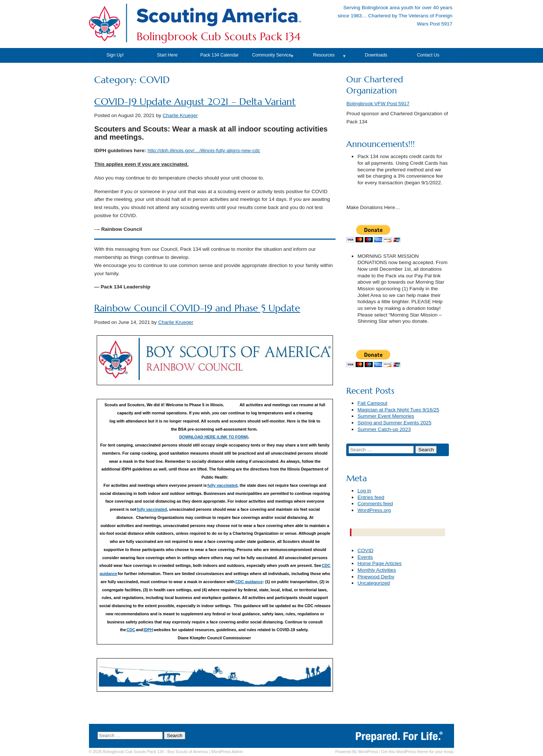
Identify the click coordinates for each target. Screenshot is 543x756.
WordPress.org (374, 510)
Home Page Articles (379, 563)
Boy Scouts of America (187, 752)
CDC (131, 630)
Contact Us (428, 55)
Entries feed (371, 497)
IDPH (148, 630)
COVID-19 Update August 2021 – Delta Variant (195, 102)
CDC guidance (249, 582)
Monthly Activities (377, 570)
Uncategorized (374, 583)
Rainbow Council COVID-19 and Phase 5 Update (197, 308)
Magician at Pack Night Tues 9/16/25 (398, 410)
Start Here (167, 55)
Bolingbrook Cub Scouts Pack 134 (219, 37)
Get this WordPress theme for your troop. (417, 752)
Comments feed (375, 504)
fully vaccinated (223, 485)
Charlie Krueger (180, 115)
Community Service (272, 55)
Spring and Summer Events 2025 (394, 423)
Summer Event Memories (386, 416)
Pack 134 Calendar (220, 55)
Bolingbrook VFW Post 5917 (378, 104)
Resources (324, 55)
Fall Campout (372, 403)
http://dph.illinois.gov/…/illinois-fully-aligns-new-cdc (204, 150)
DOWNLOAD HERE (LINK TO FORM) (214, 437)
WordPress (368, 752)
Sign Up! (115, 55)
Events (365, 557)
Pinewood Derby (376, 577)
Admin (227, 752)
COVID (365, 550)
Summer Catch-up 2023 (384, 429)
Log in (364, 491)
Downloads (376, 55)
